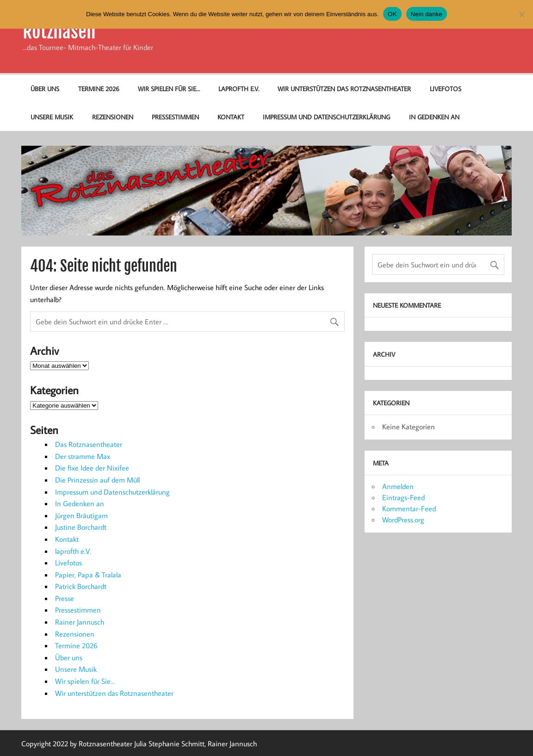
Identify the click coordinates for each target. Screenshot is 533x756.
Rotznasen (59, 31)
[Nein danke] (521, 14)
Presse (65, 598)
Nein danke (427, 14)
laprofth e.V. (239, 89)
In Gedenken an (434, 117)
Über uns (45, 89)
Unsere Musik (52, 117)
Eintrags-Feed (403, 497)
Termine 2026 (99, 89)
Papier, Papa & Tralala (88, 575)
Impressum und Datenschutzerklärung (326, 117)
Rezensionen (113, 117)
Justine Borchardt (81, 527)
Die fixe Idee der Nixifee (92, 468)
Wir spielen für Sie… (169, 89)
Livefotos (446, 89)
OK (392, 14)
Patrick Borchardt (81, 586)
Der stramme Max (83, 456)
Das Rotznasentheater (89, 444)
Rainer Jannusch (80, 622)
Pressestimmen (175, 117)
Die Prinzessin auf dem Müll (97, 480)
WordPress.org (403, 520)
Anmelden (398, 486)
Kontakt (231, 117)
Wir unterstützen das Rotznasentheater (344, 89)
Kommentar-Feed (409, 508)
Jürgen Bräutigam (81, 515)
